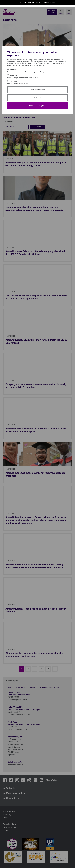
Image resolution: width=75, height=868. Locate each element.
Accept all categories (38, 106)
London (46, 2)
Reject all (38, 98)
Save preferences (37, 90)
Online (53, 2)
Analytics (13, 75)
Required (13, 69)
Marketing (13, 81)
